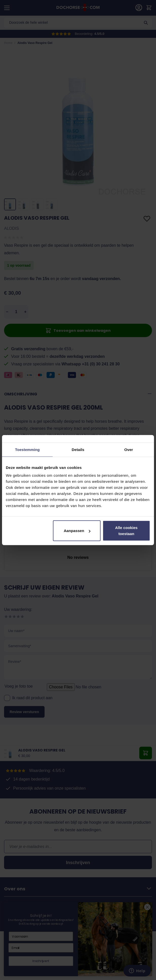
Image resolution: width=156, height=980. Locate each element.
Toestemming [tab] (27, 449)
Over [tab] (129, 449)
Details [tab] (78, 449)
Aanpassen (77, 531)
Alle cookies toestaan (126, 531)
